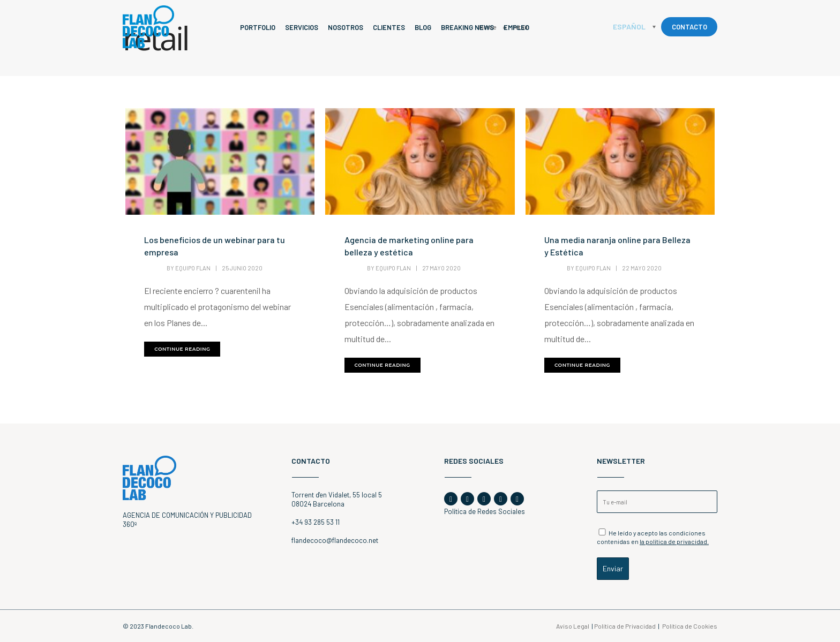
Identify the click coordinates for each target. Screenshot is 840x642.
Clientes (389, 27)
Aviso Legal (573, 626)
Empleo (516, 27)
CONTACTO (689, 27)
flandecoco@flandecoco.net (335, 540)
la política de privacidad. (674, 541)
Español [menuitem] (629, 27)
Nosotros (346, 27)
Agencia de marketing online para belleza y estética (409, 246)
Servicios (302, 27)
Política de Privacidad (625, 626)
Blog (423, 27)
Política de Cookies (690, 626)
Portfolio (258, 27)
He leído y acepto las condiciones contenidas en (653, 537)
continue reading (182, 349)
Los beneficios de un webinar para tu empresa (215, 246)
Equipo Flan (193, 268)
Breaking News (467, 27)
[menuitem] (634, 27)
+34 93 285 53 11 (316, 522)
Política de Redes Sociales (485, 511)
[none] (634, 27)
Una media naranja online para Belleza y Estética (617, 246)
